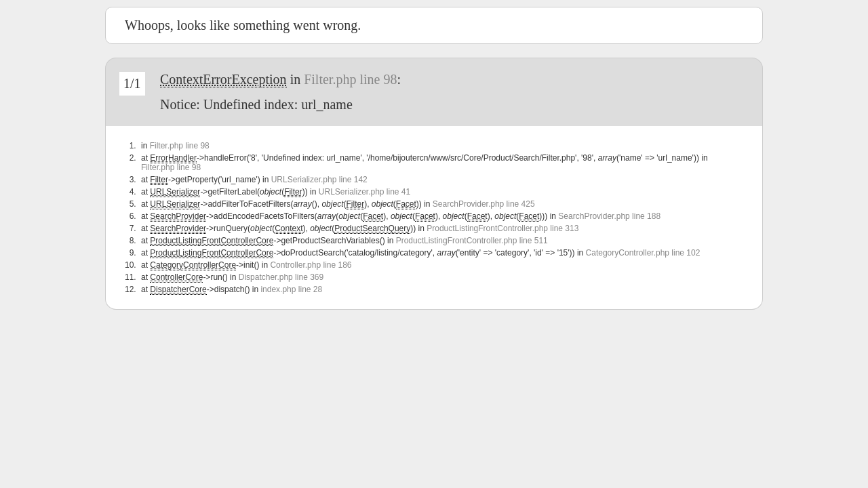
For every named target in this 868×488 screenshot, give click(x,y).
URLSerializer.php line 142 (319, 180)
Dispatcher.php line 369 (281, 277)
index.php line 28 (291, 289)
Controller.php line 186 (311, 265)
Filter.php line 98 (350, 79)
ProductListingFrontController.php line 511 (472, 241)
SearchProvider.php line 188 (609, 216)
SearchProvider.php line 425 (484, 204)
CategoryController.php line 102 (643, 253)
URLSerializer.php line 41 (364, 192)
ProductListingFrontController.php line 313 (502, 228)
